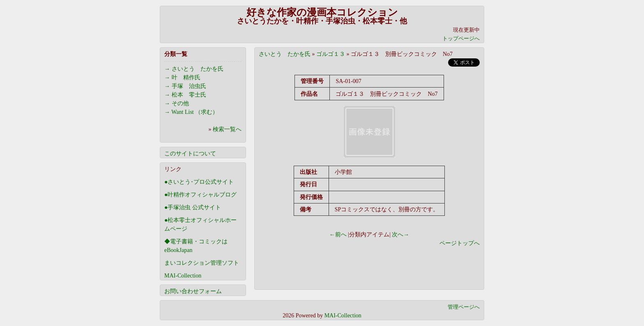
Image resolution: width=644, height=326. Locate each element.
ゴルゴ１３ (331, 54)
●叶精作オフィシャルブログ (200, 195)
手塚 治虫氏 (189, 86)
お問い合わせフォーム (193, 291)
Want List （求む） (195, 112)
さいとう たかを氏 (285, 54)
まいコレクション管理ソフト (202, 263)
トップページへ (461, 38)
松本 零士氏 (189, 95)
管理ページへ (464, 307)
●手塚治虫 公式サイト (193, 207)
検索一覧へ (227, 129)
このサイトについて (190, 154)
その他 (180, 103)
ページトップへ (460, 243)
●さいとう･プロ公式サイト (199, 182)
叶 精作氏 (186, 77)
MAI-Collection (183, 276)
